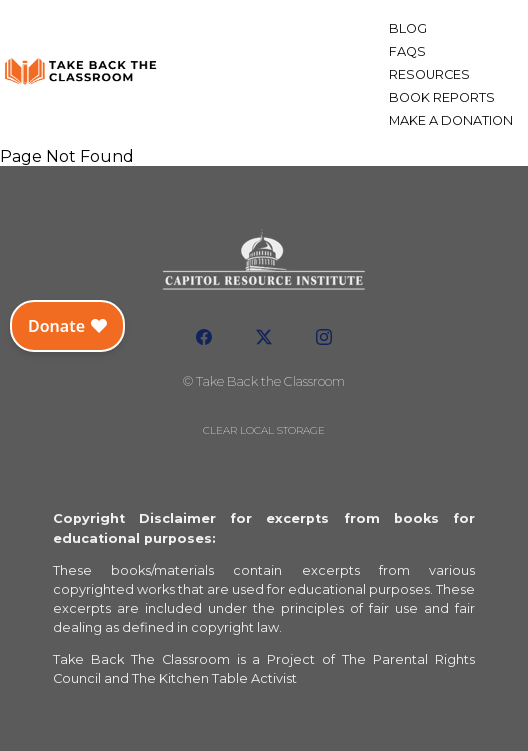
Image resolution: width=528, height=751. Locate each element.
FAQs (407, 51)
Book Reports (442, 97)
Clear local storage (264, 430)
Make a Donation (451, 120)
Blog (408, 28)
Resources (429, 74)
